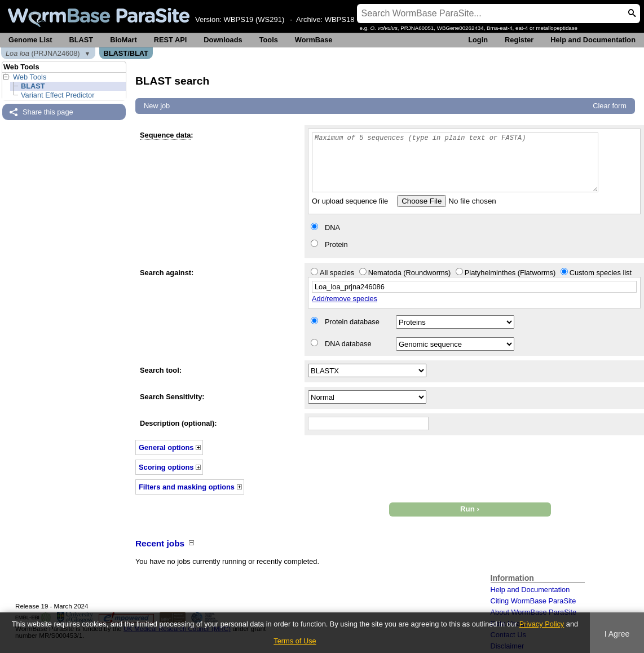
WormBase (314, 40)
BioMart (123, 40)
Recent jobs (160, 543)
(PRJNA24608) (43, 53)
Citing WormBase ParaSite (533, 601)
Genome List (30, 40)
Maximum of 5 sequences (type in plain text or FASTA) (455, 162)
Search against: (167, 273)
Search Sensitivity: (172, 397)
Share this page (48, 112)
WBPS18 (340, 19)
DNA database (348, 344)
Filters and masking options (187, 487)
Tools (269, 40)
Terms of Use (295, 641)
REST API (171, 40)
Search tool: (161, 370)
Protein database (352, 322)
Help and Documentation (593, 40)
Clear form (610, 106)
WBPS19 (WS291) (254, 19)
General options (166, 447)
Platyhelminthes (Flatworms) (510, 273)
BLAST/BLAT (126, 53)
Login (478, 40)
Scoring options (166, 467)
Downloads (223, 40)
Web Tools (30, 77)
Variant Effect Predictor (58, 95)
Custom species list (601, 273)
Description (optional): (178, 423)
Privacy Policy (542, 624)
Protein (336, 244)
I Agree (617, 634)
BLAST (81, 40)
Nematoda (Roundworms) (410, 273)
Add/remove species (345, 299)
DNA (332, 228)
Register (519, 40)
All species (337, 273)
